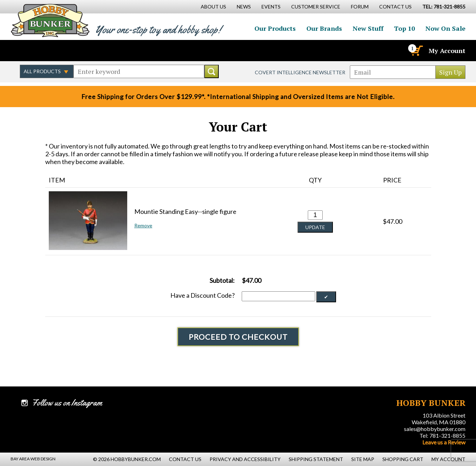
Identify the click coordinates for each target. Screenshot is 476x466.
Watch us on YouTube (72, 51)
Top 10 (404, 28)
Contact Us (395, 7)
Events (271, 7)
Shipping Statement (316, 459)
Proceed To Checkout (238, 337)
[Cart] (416, 51)
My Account (447, 51)
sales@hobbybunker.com (435, 429)
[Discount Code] (278, 296)
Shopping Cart (403, 459)
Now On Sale (445, 28)
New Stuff (368, 28)
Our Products (275, 28)
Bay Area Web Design (33, 459)
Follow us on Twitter (42, 51)
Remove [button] (143, 225)
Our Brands (324, 28)
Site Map (363, 459)
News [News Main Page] (244, 7)
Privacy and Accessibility (245, 459)
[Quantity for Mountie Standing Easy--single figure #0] (315, 215)
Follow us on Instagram (57, 51)
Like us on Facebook (27, 51)
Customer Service (316, 7)
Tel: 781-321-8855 (442, 435)
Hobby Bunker (50, 20)
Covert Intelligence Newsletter (300, 72)
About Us (213, 7)
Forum (360, 7)
